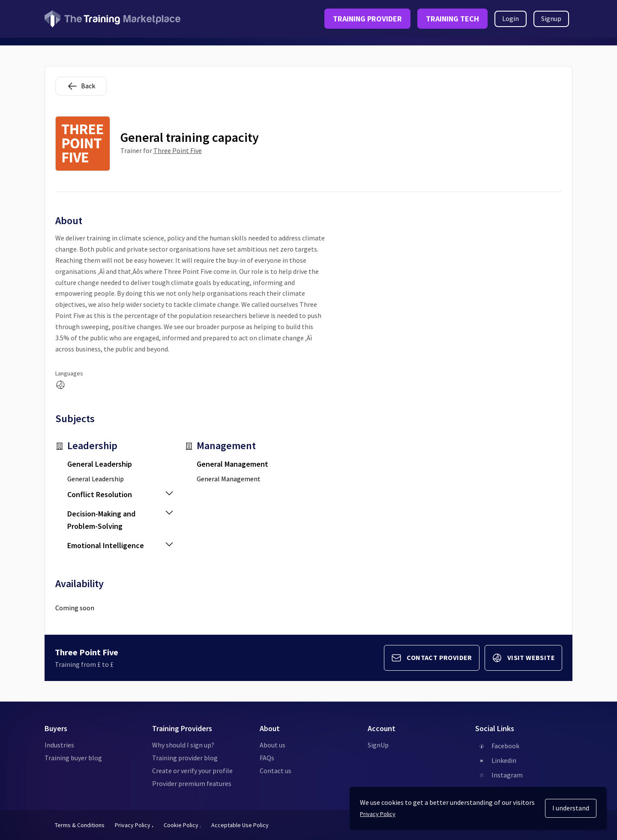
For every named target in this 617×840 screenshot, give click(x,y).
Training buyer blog (73, 758)
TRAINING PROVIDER (367, 19)
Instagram (507, 775)
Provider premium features (192, 783)
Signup (551, 18)
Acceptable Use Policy (240, 825)
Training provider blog (185, 758)
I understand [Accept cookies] (571, 808)
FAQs (267, 758)
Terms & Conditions (80, 825)
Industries (59, 745)
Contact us (276, 771)
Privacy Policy (134, 825)
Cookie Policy (182, 825)
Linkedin (504, 760)
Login (511, 18)
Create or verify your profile (192, 771)
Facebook (505, 746)
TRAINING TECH (452, 19)
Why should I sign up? (183, 745)
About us (273, 745)
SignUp (378, 745)
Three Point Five (178, 150)
